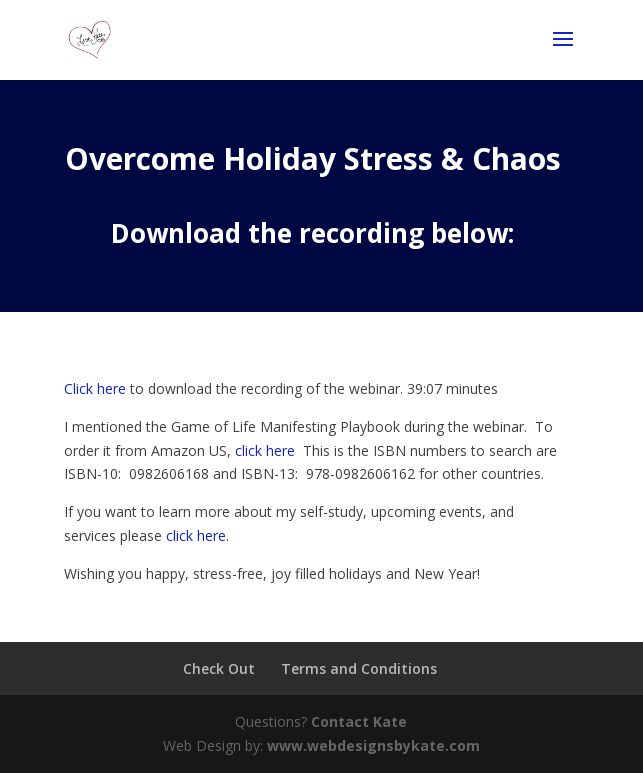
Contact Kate (359, 721)
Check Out (219, 668)
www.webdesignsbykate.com (373, 745)
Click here (95, 388)
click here (265, 450)
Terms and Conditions (359, 668)
